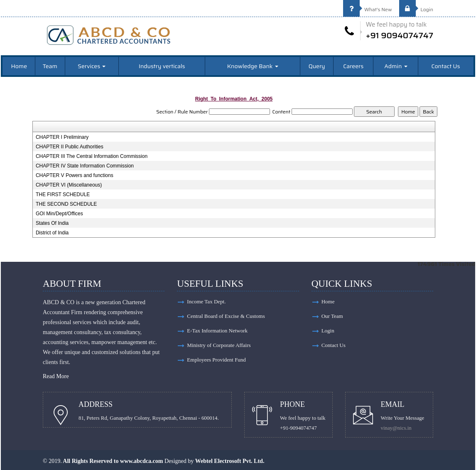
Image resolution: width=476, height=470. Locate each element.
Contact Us (445, 66)
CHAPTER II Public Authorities (70, 147)
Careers (353, 66)
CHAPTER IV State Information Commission (85, 166)
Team (50, 66)
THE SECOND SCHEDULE (66, 204)
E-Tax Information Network (217, 331)
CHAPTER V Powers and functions (75, 175)
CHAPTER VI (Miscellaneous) (69, 185)
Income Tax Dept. (206, 301)
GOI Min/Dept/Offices (59, 214)
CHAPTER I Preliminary (62, 137)
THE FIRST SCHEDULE (63, 194)
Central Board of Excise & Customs (226, 316)
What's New (368, 9)
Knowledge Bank (253, 66)
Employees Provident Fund (216, 360)
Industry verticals (162, 66)
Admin (396, 66)
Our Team (332, 316)
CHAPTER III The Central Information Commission (92, 156)
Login (416, 9)
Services (92, 66)
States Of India (52, 223)
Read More (56, 376)
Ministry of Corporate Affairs (219, 345)
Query (317, 66)
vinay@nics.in (396, 428)
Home (19, 66)
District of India (52, 233)
